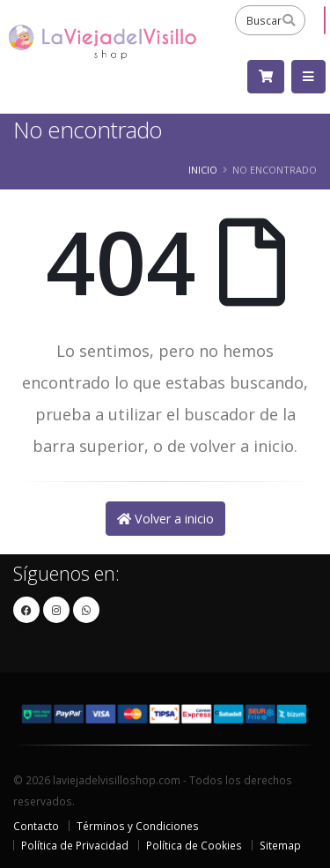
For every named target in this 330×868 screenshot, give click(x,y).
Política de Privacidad (75, 845)
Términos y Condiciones (138, 826)
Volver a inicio (165, 519)
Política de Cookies (194, 845)
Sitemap (280, 845)
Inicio (203, 170)
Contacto (36, 826)
